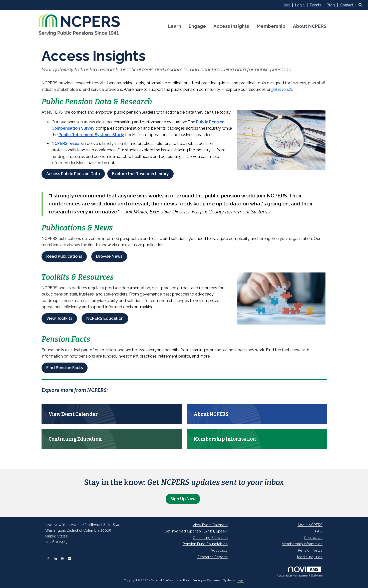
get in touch (282, 89)
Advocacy (219, 550)
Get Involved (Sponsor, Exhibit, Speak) (196, 531)
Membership (271, 26)
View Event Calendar (210, 525)
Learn (174, 26)
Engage (197, 26)
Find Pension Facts (65, 368)
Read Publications (64, 256)
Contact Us (313, 538)
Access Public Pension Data (73, 174)
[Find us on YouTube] (62, 558)
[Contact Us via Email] (69, 558)
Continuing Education (210, 538)
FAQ (319, 531)
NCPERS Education (105, 318)
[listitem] (289, 5)
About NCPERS (310, 26)
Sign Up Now (183, 499)
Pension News (310, 550)
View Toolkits (59, 318)
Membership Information (302, 544)
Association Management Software (300, 572)
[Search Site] (361, 5)
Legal (240, 580)
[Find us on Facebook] (48, 558)
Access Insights (231, 26)
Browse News (109, 256)
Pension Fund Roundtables (205, 544)
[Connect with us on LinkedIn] (55, 558)
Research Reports (213, 557)
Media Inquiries (310, 557)
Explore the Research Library (140, 174)
